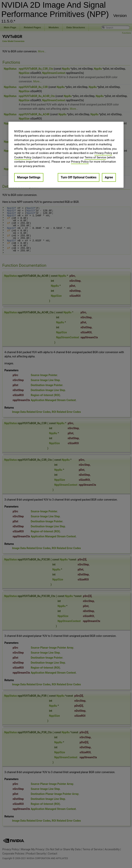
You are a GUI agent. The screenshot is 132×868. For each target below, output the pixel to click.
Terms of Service (95, 157)
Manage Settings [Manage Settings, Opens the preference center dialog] (29, 177)
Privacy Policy (103, 153)
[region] (66, 155)
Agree (109, 177)
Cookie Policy (23, 157)
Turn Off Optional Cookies (78, 177)
